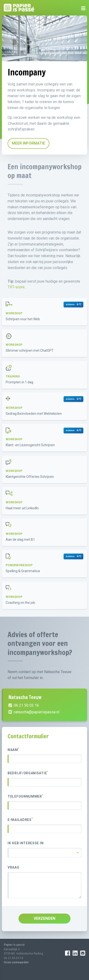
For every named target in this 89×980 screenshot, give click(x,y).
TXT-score (16, 287)
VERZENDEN (44, 918)
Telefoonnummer (26, 796)
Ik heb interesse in (26, 843)
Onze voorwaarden (16, 962)
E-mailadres (20, 820)
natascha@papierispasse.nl (34, 712)
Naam (14, 750)
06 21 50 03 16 (24, 705)
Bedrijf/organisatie (28, 773)
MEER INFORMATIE (28, 143)
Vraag (14, 867)
